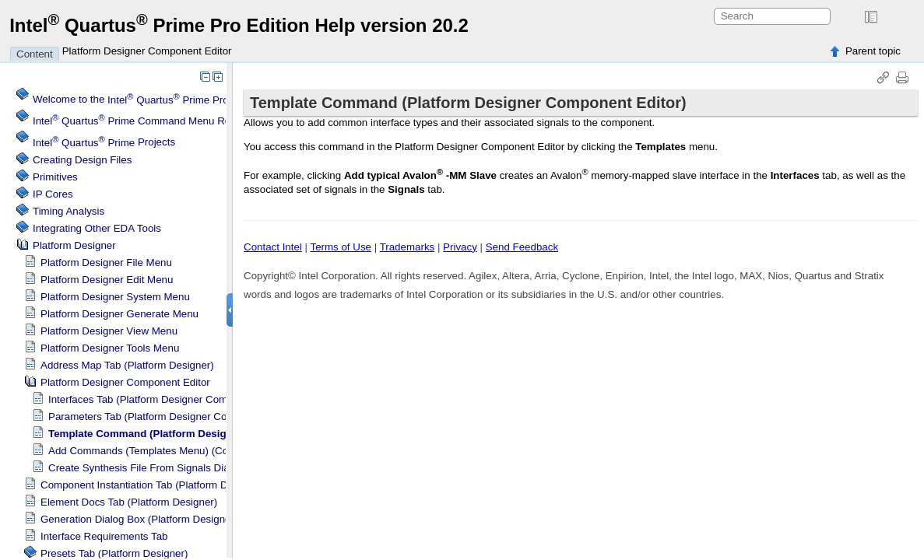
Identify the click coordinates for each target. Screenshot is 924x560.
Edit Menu (107, 280)
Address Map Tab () (127, 365)
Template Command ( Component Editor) (194, 434)
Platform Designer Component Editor (147, 51)
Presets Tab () (114, 553)
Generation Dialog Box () (139, 519)
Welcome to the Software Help (182, 100)
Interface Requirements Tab (104, 536)
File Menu (106, 262)
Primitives (55, 177)
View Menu (109, 331)
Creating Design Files (82, 160)
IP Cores (53, 194)
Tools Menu (110, 348)
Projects (104, 143)
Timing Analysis (69, 211)
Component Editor (125, 382)
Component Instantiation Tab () (153, 485)
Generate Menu (119, 314)
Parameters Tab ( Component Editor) (174, 416)
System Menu (115, 297)
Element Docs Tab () (129, 502)
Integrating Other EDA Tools (97, 228)
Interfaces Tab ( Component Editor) (170, 399)
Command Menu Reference (149, 121)
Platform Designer (74, 245)
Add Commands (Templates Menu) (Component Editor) (175, 451)
